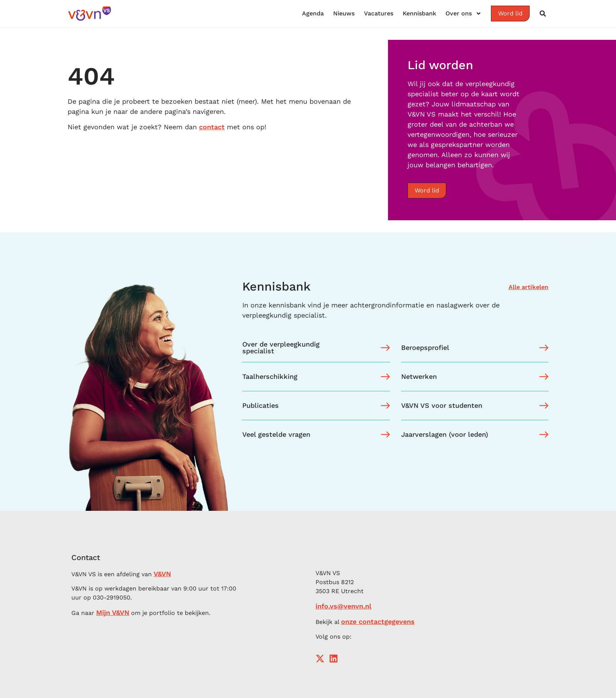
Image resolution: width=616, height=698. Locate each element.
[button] (543, 14)
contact (212, 127)
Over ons (464, 14)
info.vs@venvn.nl (343, 606)
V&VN (162, 574)
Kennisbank (419, 13)
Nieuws (344, 13)
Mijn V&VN (113, 612)
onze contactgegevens (378, 622)
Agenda (313, 13)
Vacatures (379, 13)
